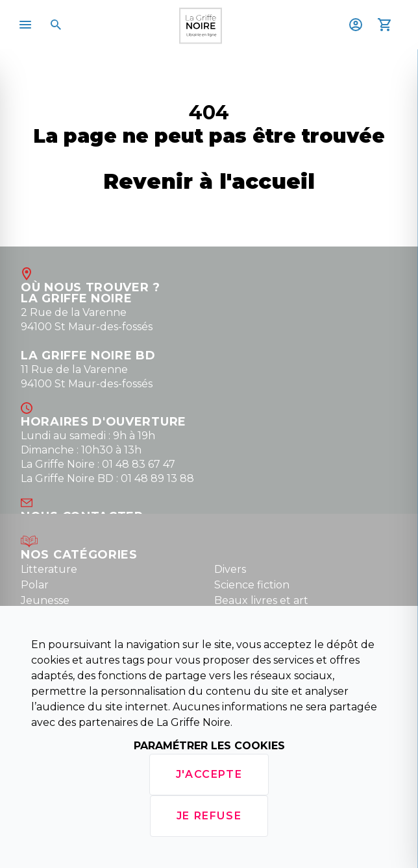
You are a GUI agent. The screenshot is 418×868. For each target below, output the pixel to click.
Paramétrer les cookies (209, 746)
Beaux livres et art (261, 600)
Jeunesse (45, 600)
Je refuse (209, 816)
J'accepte (209, 774)
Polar (35, 585)
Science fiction (252, 585)
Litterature (49, 569)
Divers (230, 569)
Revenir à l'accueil (209, 181)
